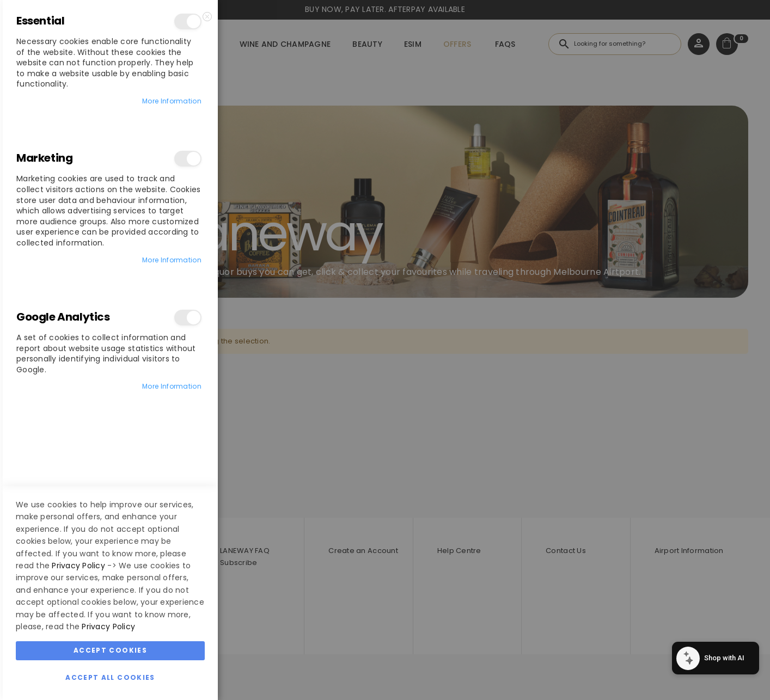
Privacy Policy (78, 566)
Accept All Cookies (110, 677)
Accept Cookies (110, 650)
